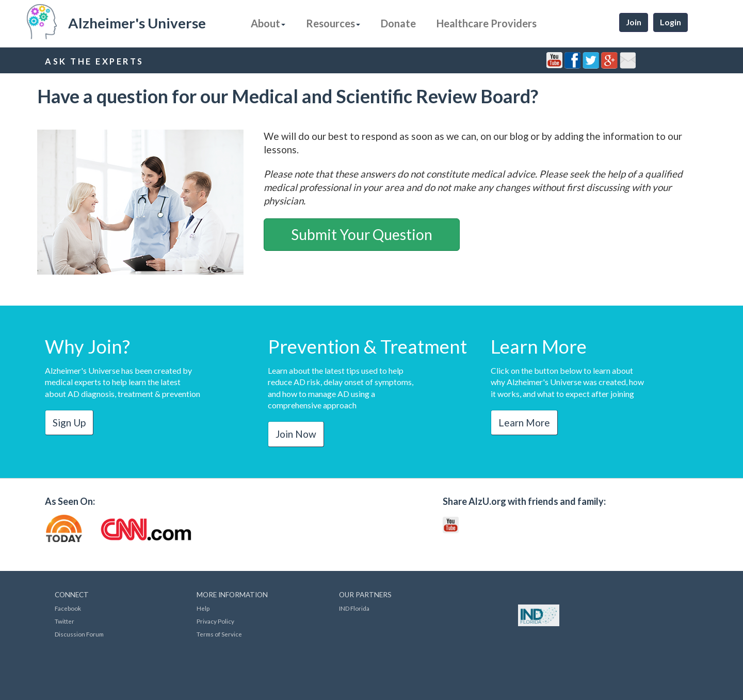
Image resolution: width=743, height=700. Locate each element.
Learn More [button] (524, 423)
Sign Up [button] (69, 423)
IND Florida (354, 608)
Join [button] (634, 22)
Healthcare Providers (487, 23)
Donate (398, 23)
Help (203, 608)
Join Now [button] (296, 434)
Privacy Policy (215, 621)
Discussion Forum (79, 634)
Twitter (64, 621)
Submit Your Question (362, 234)
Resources (333, 23)
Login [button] (671, 22)
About (268, 23)
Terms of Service (219, 634)
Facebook (68, 608)
